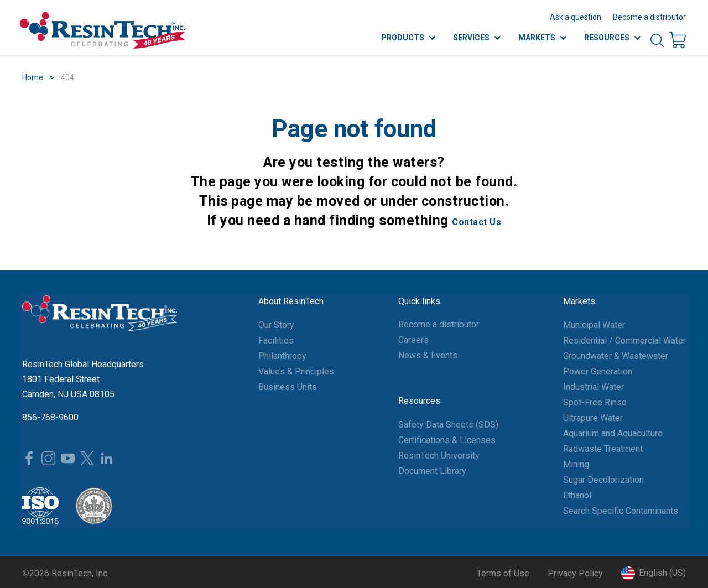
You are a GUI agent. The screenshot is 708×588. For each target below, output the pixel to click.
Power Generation (598, 371)
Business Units (288, 387)
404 (67, 77)
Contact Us (477, 222)
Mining (576, 464)
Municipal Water (594, 325)
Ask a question (576, 17)
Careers (413, 340)
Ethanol (577, 495)
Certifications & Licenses (447, 440)
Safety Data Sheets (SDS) (448, 425)
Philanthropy (282, 356)
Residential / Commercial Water (624, 340)
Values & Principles (296, 371)
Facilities (276, 340)
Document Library (432, 471)
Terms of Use (503, 573)
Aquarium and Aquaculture (613, 433)
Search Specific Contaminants (621, 511)
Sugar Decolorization (603, 480)
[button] (654, 573)
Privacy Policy (575, 573)
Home (33, 77)
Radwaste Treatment (603, 449)
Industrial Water (594, 387)
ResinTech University (439, 456)
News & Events (428, 355)
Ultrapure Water (593, 418)
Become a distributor (649, 17)
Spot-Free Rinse (595, 402)
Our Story (276, 325)
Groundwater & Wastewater (616, 356)
